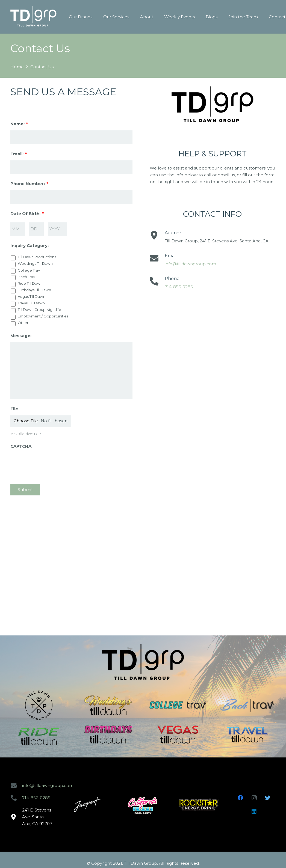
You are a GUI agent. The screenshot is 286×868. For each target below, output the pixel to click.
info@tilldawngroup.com (190, 264)
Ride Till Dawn (30, 283)
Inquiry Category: (30, 246)
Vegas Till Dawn (32, 296)
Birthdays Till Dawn (34, 290)
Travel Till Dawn (31, 303)
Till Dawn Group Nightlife (39, 310)
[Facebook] (240, 798)
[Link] (33, 17)
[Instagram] (254, 798)
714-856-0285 (179, 287)
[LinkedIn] (254, 811)
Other (23, 323)
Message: (21, 336)
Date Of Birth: (27, 214)
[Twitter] (268, 798)
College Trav (29, 270)
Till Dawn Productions (37, 257)
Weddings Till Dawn (35, 263)
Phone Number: (29, 184)
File (14, 409)
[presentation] (52, 463)
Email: (19, 154)
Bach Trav (26, 277)
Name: (19, 124)
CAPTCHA (21, 446)
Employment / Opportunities (43, 316)
